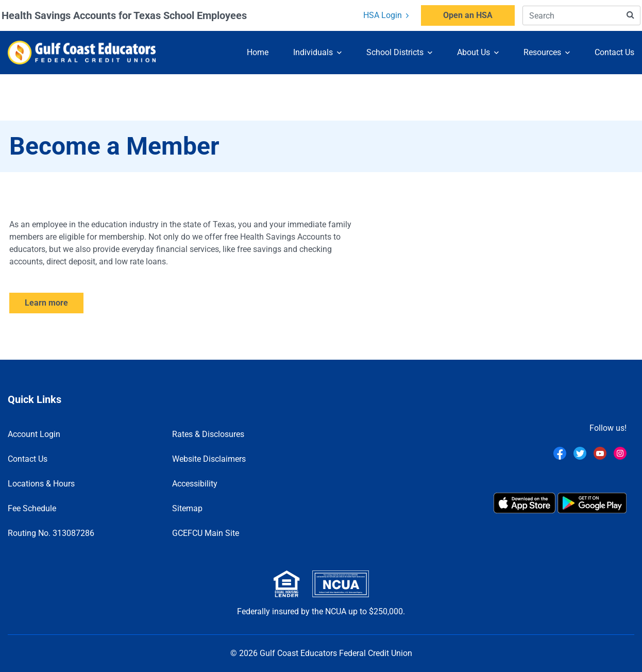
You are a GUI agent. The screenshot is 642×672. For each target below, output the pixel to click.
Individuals (313, 52)
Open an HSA (468, 15)
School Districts (395, 52)
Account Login (34, 434)
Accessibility (195, 484)
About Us (474, 52)
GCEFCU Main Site (206, 533)
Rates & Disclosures (208, 434)
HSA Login (386, 15)
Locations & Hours (41, 484)
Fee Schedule (32, 508)
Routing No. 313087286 (51, 533)
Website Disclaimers (209, 459)
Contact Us (614, 52)
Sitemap (187, 508)
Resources (542, 52)
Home (258, 52)
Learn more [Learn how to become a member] (46, 303)
